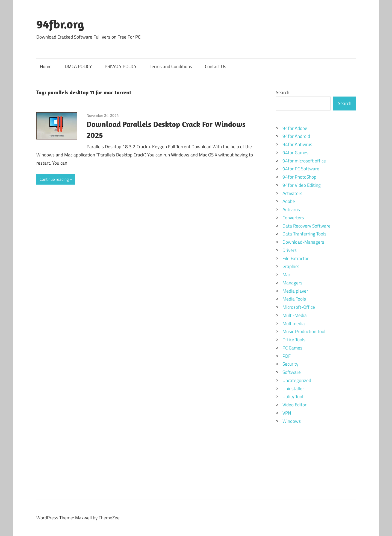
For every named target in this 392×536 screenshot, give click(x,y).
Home (46, 66)
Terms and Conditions (171, 66)
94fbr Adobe (295, 128)
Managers (292, 283)
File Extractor (296, 258)
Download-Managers (303, 242)
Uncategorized (297, 380)
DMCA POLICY (78, 66)
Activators (292, 193)
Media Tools (294, 299)
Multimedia (294, 324)
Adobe (289, 201)
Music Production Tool (304, 331)
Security (290, 364)
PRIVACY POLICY (121, 66)
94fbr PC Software (301, 169)
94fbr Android (296, 136)
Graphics (291, 266)
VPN (287, 413)
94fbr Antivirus (297, 144)
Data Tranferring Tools (304, 234)
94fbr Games (295, 153)
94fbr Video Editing (302, 185)
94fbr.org (60, 24)
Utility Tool (293, 397)
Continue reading (54, 179)
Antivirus (291, 209)
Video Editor (294, 405)
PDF (287, 356)
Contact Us (216, 66)
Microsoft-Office (299, 307)
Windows (292, 421)
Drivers (290, 250)
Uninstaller (293, 389)
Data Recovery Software (306, 226)
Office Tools (294, 340)
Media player (295, 291)
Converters (293, 218)
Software (292, 372)
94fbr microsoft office (304, 161)
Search (283, 92)
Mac (287, 275)
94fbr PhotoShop (299, 177)
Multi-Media (295, 315)
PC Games (292, 348)
